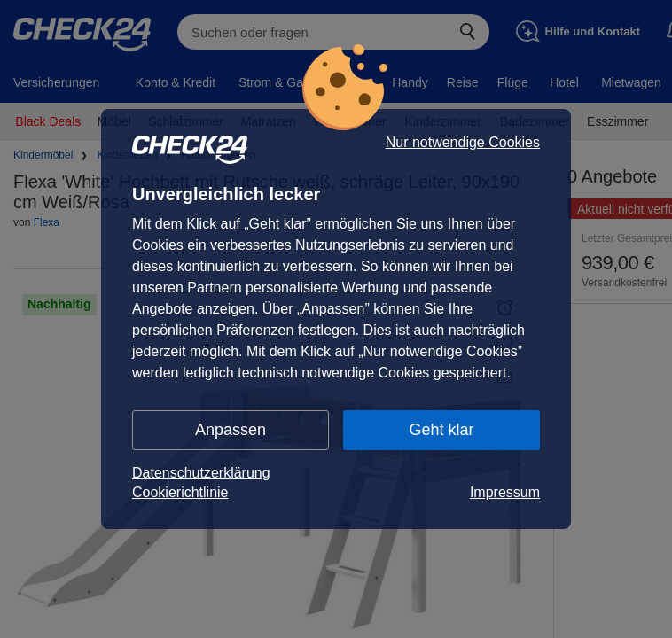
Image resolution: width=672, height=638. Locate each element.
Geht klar (441, 430)
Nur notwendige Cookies (463, 143)
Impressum (505, 492)
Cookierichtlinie (180, 492)
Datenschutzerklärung (201, 473)
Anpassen (231, 430)
